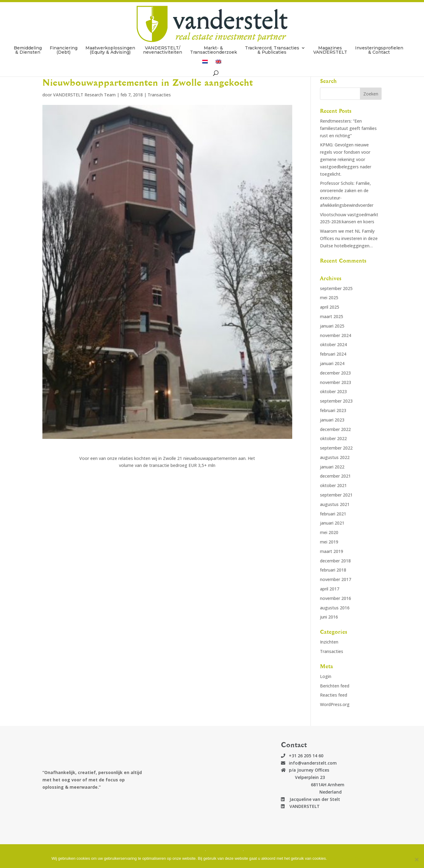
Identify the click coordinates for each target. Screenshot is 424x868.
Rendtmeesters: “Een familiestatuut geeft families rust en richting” (348, 128)
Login (326, 676)
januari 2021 (332, 523)
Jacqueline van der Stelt (312, 799)
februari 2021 (333, 514)
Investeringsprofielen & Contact (379, 37)
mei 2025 (329, 298)
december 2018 (335, 561)
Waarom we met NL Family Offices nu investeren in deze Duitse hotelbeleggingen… (349, 238)
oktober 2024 (333, 344)
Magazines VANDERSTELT (330, 37)
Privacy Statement (357, 858)
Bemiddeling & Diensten (28, 37)
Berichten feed (335, 686)
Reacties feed (334, 695)
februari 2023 (333, 410)
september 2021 (336, 495)
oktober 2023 (333, 391)
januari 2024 (332, 363)
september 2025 (336, 288)
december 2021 (335, 476)
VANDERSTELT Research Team (84, 95)
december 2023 (335, 373)
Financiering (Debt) (64, 37)
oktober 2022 (333, 438)
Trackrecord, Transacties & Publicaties (272, 37)
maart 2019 (332, 551)
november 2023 (336, 382)
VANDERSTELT (302, 806)
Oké (334, 858)
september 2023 (336, 401)
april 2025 (330, 307)
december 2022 (335, 429)
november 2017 (336, 579)
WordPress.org (335, 704)
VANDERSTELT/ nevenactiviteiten (163, 37)
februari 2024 (333, 354)
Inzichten (329, 642)
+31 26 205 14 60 (306, 756)
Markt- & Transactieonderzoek (214, 37)
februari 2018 (333, 570)
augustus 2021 (335, 504)
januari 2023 (332, 420)
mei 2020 (329, 532)
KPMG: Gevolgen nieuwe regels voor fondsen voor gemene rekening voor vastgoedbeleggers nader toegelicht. (346, 159)
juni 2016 (329, 617)
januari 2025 (332, 326)
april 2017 (330, 589)
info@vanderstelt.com (313, 763)
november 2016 (336, 598)
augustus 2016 (335, 608)
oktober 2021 (333, 485)
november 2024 (336, 335)
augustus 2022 (335, 457)
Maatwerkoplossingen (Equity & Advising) (110, 37)
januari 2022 (332, 467)
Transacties (159, 95)
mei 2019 (329, 542)
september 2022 (336, 448)
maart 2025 (332, 316)
